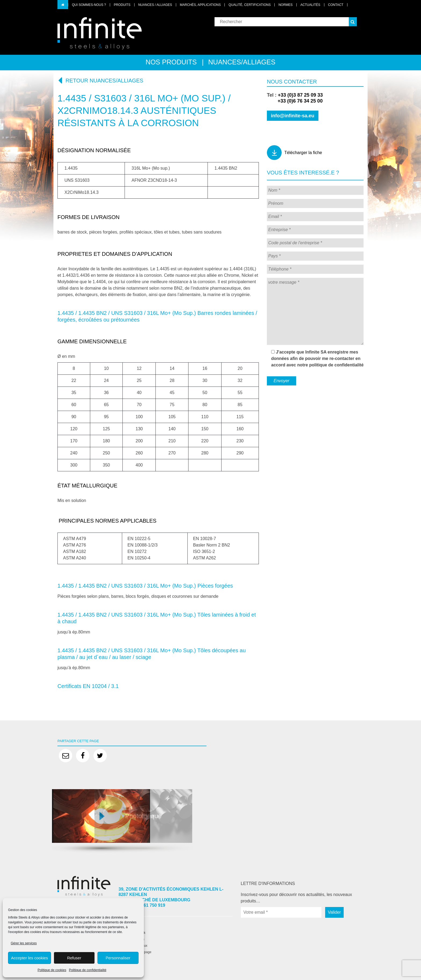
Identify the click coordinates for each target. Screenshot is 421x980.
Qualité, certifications (250, 5)
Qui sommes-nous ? (89, 5)
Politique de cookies (52, 970)
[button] (353, 22)
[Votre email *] (281, 912)
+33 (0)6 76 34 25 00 (295, 101)
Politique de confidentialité (88, 970)
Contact (336, 5)
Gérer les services (24, 943)
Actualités (310, 5)
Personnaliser (118, 958)
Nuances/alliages (242, 62)
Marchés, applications (200, 5)
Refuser (74, 958)
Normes (286, 5)
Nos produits (171, 62)
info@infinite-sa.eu (293, 116)
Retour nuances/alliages (100, 80)
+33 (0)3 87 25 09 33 (300, 95)
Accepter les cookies (30, 958)
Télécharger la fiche (303, 153)
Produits (122, 5)
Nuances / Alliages (155, 5)
